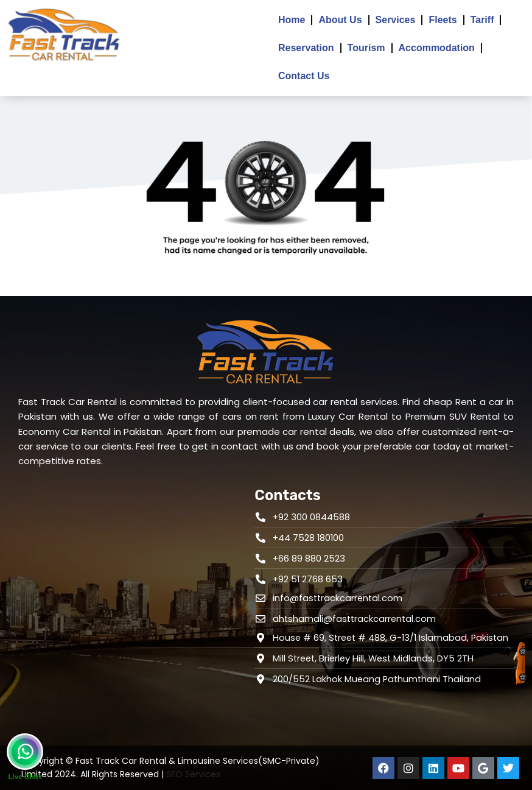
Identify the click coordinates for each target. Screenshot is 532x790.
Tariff (482, 20)
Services (396, 20)
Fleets (443, 20)
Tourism (366, 48)
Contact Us (304, 76)
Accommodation (437, 48)
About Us (340, 20)
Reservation (306, 48)
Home (292, 20)
